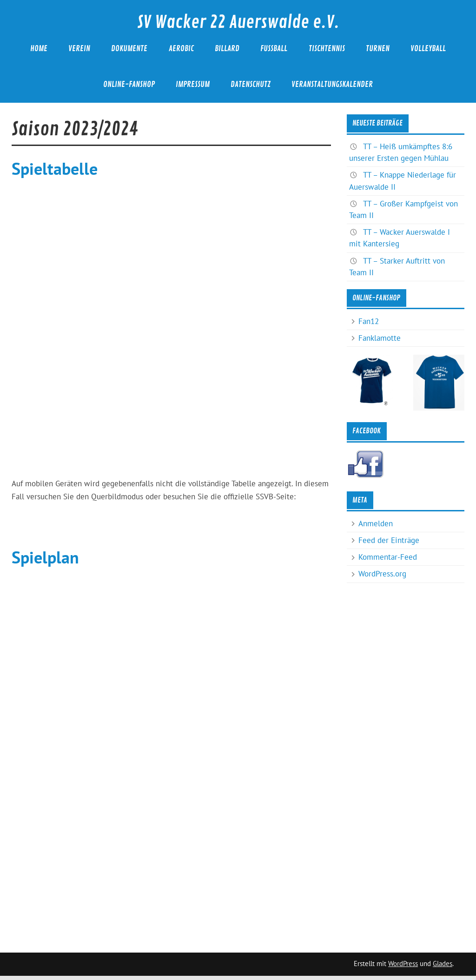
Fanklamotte (380, 338)
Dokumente (129, 49)
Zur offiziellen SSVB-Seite (172, 524)
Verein (79, 49)
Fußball (274, 49)
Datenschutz (251, 84)
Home (39, 49)
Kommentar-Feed (388, 557)
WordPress (403, 963)
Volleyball (428, 49)
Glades (443, 963)
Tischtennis (327, 49)
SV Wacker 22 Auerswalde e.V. (238, 22)
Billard (227, 49)
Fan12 (369, 321)
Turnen (378, 49)
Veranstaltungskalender (332, 84)
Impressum (193, 84)
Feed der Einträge (389, 540)
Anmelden (376, 523)
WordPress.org (382, 574)
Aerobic (181, 49)
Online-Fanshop (129, 84)
